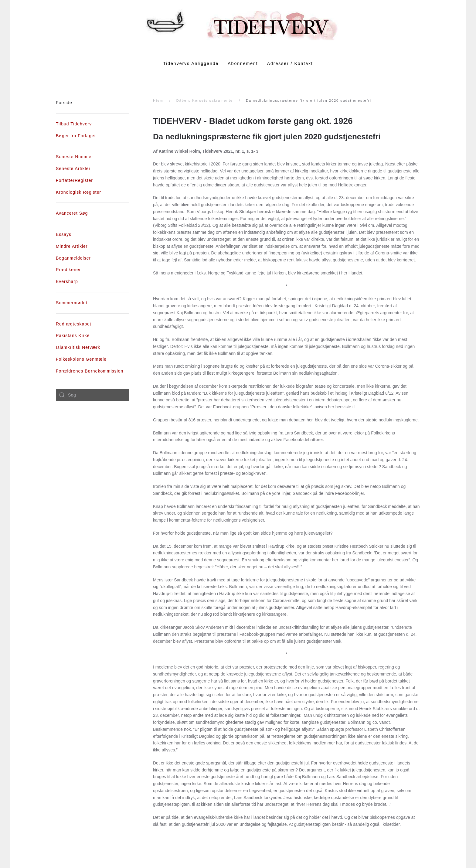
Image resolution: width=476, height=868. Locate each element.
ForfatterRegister (74, 180)
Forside (64, 103)
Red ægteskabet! (74, 324)
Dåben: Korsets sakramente (205, 100)
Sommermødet (72, 303)
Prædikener (68, 270)
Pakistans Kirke (73, 335)
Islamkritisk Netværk (78, 347)
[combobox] (92, 395)
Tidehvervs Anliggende (191, 63)
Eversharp (67, 281)
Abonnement (243, 63)
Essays (64, 234)
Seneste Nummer (75, 157)
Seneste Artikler (73, 168)
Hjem (158, 100)
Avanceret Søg (72, 213)
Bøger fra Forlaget (76, 136)
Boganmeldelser (73, 258)
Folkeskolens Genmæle (81, 359)
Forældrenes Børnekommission (90, 371)
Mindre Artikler (72, 246)
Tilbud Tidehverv (74, 124)
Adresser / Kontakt (290, 63)
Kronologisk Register (78, 192)
